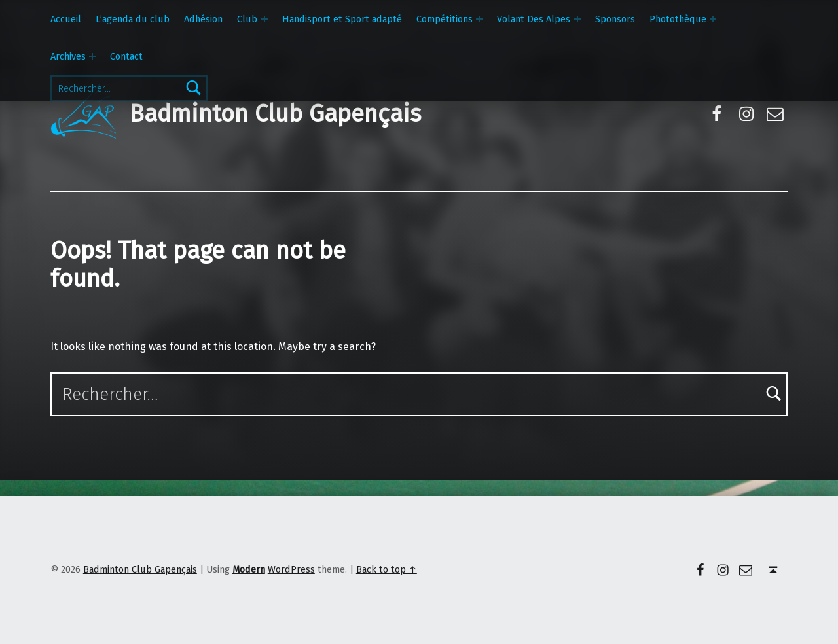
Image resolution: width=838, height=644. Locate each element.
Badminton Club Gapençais (275, 114)
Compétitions (445, 19)
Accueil (66, 19)
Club (247, 19)
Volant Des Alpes (534, 19)
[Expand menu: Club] (264, 19)
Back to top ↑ (387, 569)
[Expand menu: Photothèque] (713, 19)
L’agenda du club (133, 19)
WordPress (291, 569)
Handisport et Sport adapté (342, 19)
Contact (126, 56)
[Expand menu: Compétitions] (479, 19)
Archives (68, 56)
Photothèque (678, 19)
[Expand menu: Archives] (92, 56)
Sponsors (615, 19)
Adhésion (203, 19)
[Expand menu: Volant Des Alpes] (577, 19)
